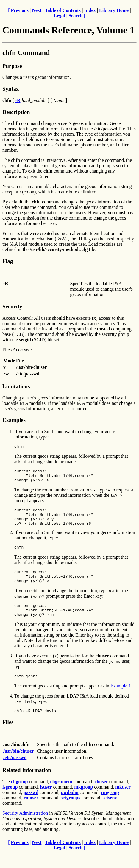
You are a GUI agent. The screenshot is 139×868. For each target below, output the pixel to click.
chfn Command (26, 53)
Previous (20, 10)
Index (90, 10)
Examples (14, 420)
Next (37, 10)
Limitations (16, 386)
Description (16, 112)
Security (12, 307)
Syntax (11, 89)
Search (75, 16)
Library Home (114, 10)
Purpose (12, 66)
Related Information (27, 785)
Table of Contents (63, 10)
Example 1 (121, 700)
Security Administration (25, 828)
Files (8, 737)
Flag (8, 261)
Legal (60, 16)
